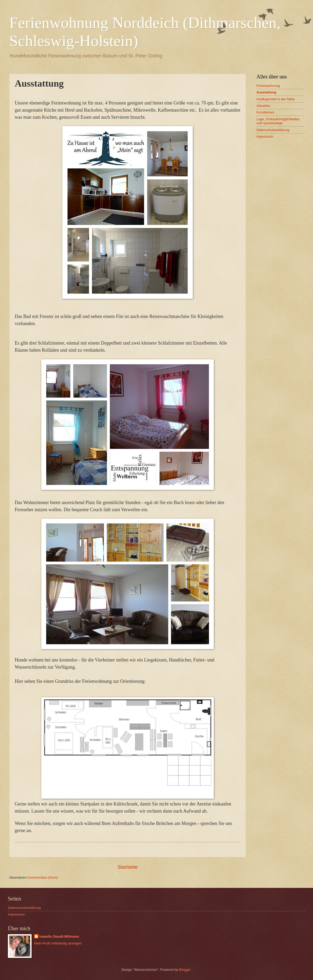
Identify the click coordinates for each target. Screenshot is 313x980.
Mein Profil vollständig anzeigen (58, 943)
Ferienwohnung (268, 86)
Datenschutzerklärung (273, 130)
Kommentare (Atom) (43, 877)
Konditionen (265, 112)
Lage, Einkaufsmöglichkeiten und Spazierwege (278, 121)
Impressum (265, 136)
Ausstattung (266, 92)
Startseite (128, 867)
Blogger (185, 970)
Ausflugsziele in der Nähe (276, 99)
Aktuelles (263, 106)
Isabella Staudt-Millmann (59, 936)
